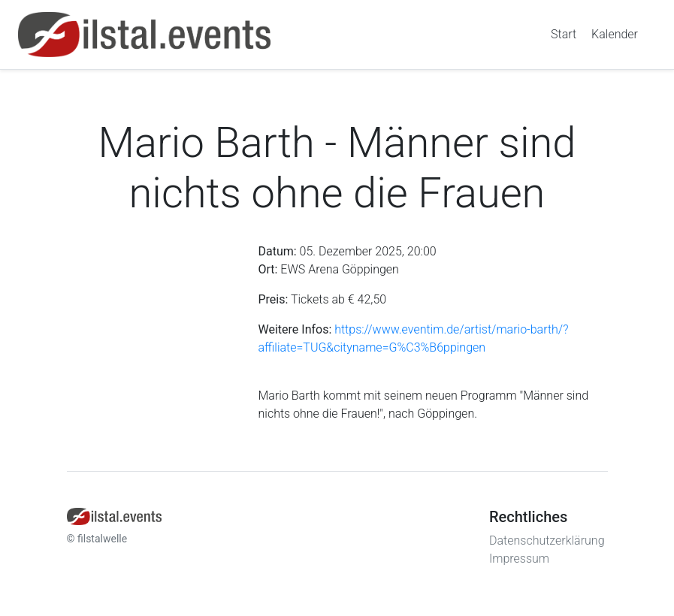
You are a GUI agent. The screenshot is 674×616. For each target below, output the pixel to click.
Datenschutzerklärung (547, 541)
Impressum (519, 559)
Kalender (615, 34)
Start (564, 34)
